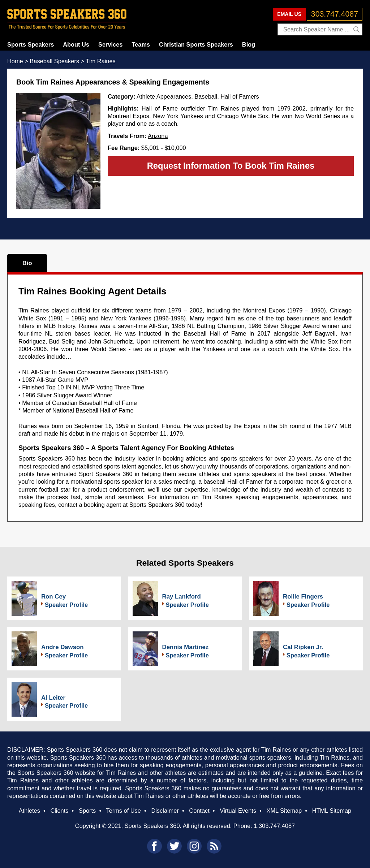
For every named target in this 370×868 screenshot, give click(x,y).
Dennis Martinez (186, 647)
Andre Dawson (63, 647)
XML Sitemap (284, 811)
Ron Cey (53, 597)
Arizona (158, 136)
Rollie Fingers (303, 597)
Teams (141, 44)
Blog (249, 44)
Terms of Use (123, 811)
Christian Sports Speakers (196, 44)
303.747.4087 (335, 14)
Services (110, 44)
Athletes (29, 811)
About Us (76, 44)
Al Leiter (53, 698)
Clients (59, 811)
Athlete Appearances (164, 96)
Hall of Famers (240, 96)
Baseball (206, 96)
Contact (199, 811)
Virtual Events (238, 811)
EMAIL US (289, 14)
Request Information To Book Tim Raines (231, 166)
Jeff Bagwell (319, 333)
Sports (87, 811)
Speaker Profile (66, 605)
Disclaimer (165, 811)
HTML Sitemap (332, 811)
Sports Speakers (31, 44)
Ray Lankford (182, 597)
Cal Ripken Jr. (303, 647)
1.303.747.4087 (274, 826)
